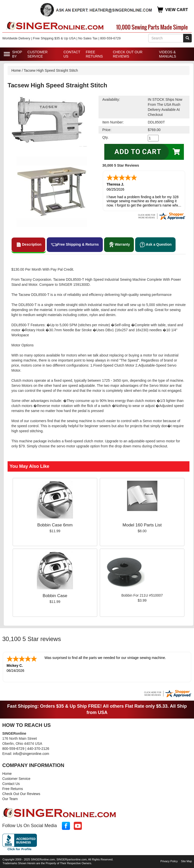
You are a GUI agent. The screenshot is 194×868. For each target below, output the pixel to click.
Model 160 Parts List (142, 525)
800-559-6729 (13, 749)
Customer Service (38, 54)
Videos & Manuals (167, 54)
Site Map (187, 861)
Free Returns (94, 54)
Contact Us (72, 54)
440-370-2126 (38, 749)
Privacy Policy (169, 861)
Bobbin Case (55, 596)
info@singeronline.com (31, 754)
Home (16, 70)
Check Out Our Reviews (128, 54)
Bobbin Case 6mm (55, 525)
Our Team (10, 799)
